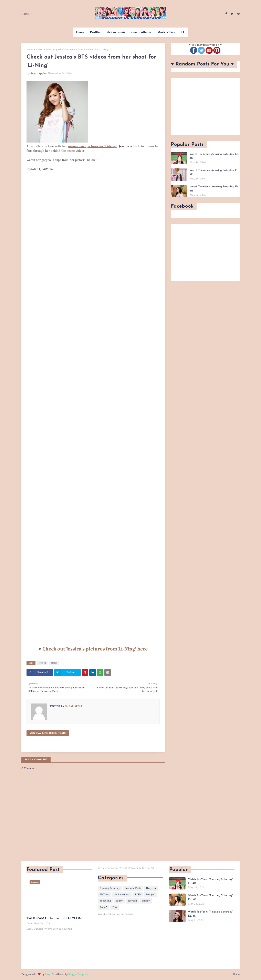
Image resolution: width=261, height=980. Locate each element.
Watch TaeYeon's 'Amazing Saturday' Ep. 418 (214, 189)
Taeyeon (132, 901)
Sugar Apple (38, 73)
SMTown (105, 894)
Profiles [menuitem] (95, 32)
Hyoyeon (151, 888)
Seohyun (150, 894)
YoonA (104, 907)
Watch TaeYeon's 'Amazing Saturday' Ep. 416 (214, 172)
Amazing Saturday (110, 888)
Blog (47, 974)
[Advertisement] (205, 107)
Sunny (119, 901)
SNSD (39, 50)
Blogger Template (78, 974)
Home (25, 14)
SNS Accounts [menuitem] (116, 32)
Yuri (115, 907)
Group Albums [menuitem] (141, 32)
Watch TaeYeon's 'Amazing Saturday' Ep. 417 (214, 156)
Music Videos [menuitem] (166, 32)
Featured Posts (133, 888)
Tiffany (146, 901)
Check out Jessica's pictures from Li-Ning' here (95, 649)
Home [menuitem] (80, 32)
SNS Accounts (122, 894)
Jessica (42, 663)
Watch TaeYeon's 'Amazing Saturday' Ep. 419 (210, 914)
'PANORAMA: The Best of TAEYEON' (54, 918)
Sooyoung (105, 901)
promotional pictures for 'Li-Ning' (92, 146)
